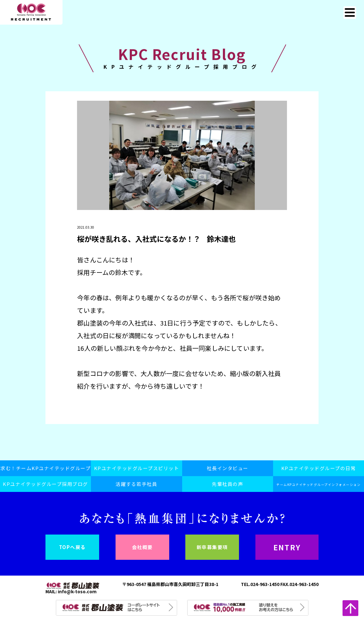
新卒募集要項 (212, 547)
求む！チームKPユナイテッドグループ (45, 468)
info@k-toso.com (77, 591)
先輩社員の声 (227, 484)
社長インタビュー (228, 468)
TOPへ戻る (72, 547)
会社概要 (142, 547)
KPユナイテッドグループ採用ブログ (45, 484)
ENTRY (287, 547)
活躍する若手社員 (136, 484)
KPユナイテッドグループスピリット (137, 468)
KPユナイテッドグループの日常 (319, 468)
